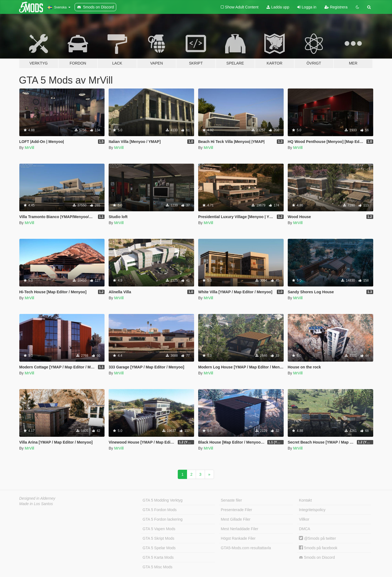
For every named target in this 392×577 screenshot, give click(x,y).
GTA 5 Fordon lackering (163, 519)
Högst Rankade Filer (238, 538)
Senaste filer (231, 500)
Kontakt (305, 500)
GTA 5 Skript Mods (158, 538)
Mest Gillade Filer (236, 519)
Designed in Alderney (37, 498)
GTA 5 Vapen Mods (159, 529)
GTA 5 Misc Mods (157, 567)
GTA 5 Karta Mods (158, 557)
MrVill (30, 148)
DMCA (304, 529)
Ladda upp (278, 7)
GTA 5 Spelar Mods (159, 548)
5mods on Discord (317, 558)
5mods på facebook (318, 548)
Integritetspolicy (312, 510)
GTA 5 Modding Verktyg (163, 500)
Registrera (336, 7)
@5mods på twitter (317, 538)
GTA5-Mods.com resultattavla (246, 548)
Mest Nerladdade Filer (240, 529)
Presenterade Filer (236, 510)
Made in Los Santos (36, 504)
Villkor (304, 519)
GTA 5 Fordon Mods (160, 510)
